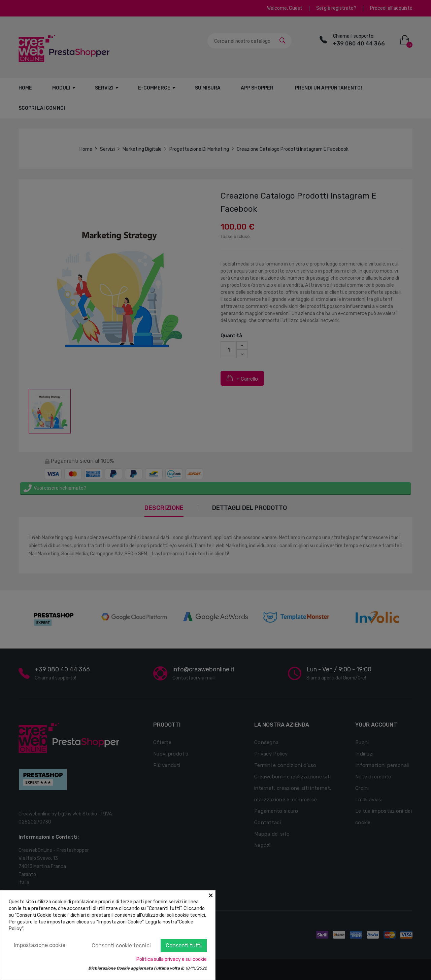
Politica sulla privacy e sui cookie (172, 959)
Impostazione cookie (40, 945)
